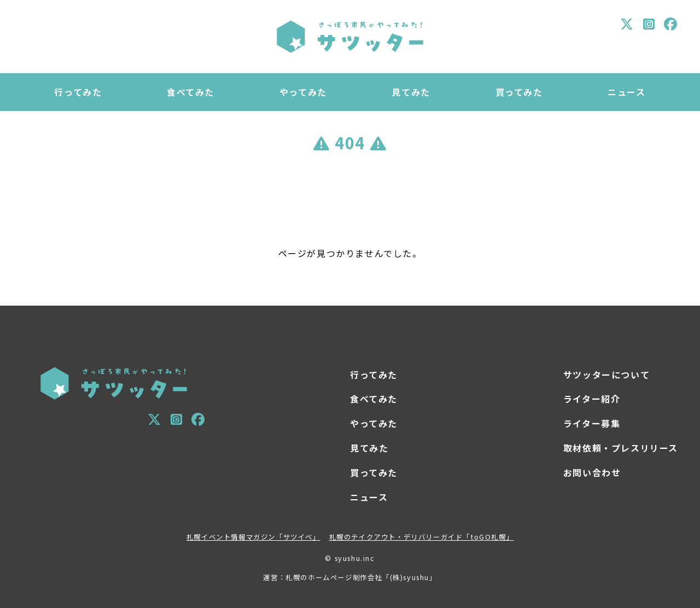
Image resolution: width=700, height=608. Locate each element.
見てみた (411, 92)
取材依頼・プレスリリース (621, 448)
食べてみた (191, 92)
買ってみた (519, 92)
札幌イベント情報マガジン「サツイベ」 (253, 537)
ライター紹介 (592, 399)
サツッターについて (606, 375)
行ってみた (78, 92)
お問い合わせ (592, 472)
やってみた (303, 92)
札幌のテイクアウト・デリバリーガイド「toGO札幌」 (422, 537)
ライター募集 (592, 423)
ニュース (626, 92)
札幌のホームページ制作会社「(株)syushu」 (361, 577)
